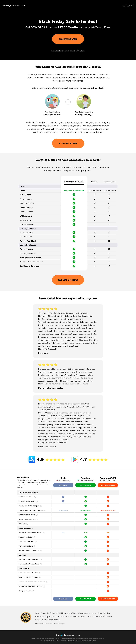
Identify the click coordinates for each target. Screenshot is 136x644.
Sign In (130, 6)
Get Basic (63, 485)
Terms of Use (100, 639)
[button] (124, 6)
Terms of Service (87, 640)
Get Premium (86, 485)
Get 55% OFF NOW (68, 280)
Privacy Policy (91, 639)
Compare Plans (68, 39)
